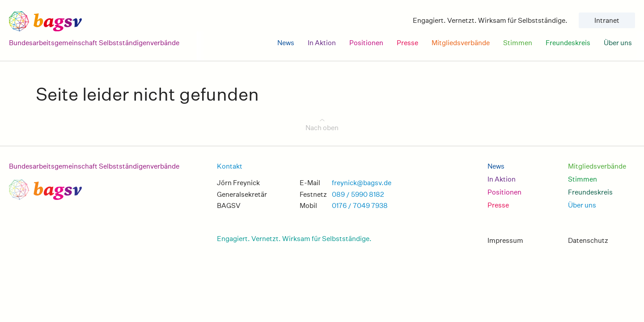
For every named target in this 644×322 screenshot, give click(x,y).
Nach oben (322, 128)
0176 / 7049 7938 (360, 205)
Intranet (607, 20)
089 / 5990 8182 (358, 194)
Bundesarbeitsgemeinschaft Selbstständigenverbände (94, 166)
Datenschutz (588, 240)
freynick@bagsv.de (362, 183)
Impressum (505, 240)
